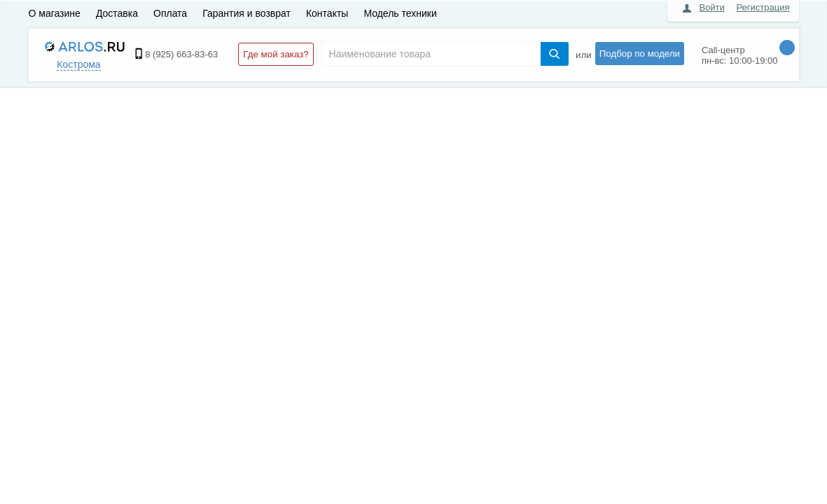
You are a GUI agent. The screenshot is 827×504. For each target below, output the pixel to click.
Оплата (170, 13)
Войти (711, 7)
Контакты (327, 13)
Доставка (117, 13)
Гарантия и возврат (246, 13)
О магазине (55, 13)
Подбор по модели (640, 54)
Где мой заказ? (276, 54)
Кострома (78, 64)
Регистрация (763, 7)
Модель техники (400, 13)
